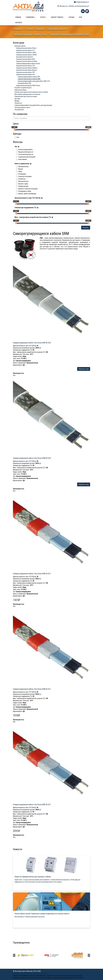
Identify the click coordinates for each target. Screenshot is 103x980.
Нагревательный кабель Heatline (27, 61)
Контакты (19, 23)
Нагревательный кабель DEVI (26, 59)
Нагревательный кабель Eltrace (26, 48)
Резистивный (21, 159)
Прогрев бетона (22, 181)
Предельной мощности (25, 152)
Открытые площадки (24, 176)
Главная (18, 17)
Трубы (19, 171)
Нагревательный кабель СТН (25, 66)
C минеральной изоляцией (26, 157)
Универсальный (22, 186)
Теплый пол (18, 103)
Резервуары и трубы (24, 191)
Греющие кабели (57, 29)
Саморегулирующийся (24, 149)
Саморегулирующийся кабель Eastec (28, 64)
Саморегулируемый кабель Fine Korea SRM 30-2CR (32, 343)
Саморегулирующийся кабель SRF (29, 77)
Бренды (72, 17)
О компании (31, 17)
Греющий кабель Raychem (25, 57)
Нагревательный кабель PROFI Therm (28, 86)
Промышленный (22, 167)
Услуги (43, 17)
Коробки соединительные (23, 88)
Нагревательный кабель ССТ (25, 50)
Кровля (20, 169)
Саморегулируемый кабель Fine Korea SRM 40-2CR (32, 458)
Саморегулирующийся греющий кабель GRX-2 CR (34, 81)
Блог (81, 17)
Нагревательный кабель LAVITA (26, 55)
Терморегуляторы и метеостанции (26, 96)
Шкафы (17, 101)
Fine (17, 137)
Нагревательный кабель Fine (30, 35)
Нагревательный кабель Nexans (26, 70)
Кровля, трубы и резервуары (26, 194)
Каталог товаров (58, 17)
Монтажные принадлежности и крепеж (27, 94)
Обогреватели (19, 110)
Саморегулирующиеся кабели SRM (29, 79)
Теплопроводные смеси (22, 107)
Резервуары (21, 174)
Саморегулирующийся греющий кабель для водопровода (33, 105)
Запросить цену (84, 369)
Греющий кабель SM (24, 83)
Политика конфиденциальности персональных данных (30, 973)
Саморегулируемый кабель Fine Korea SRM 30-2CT (32, 574)
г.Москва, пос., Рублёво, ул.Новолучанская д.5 (73, 6)
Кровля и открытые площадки (27, 189)
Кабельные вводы (21, 90)
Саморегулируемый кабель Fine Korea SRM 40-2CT (32, 689)
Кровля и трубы (22, 184)
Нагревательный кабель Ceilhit (26, 53)
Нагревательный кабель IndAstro (27, 68)
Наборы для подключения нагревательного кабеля (31, 92)
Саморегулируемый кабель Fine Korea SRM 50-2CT (32, 804)
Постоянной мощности (25, 154)
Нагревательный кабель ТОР (25, 72)
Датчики (17, 99)
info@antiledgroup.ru (81, 2)
